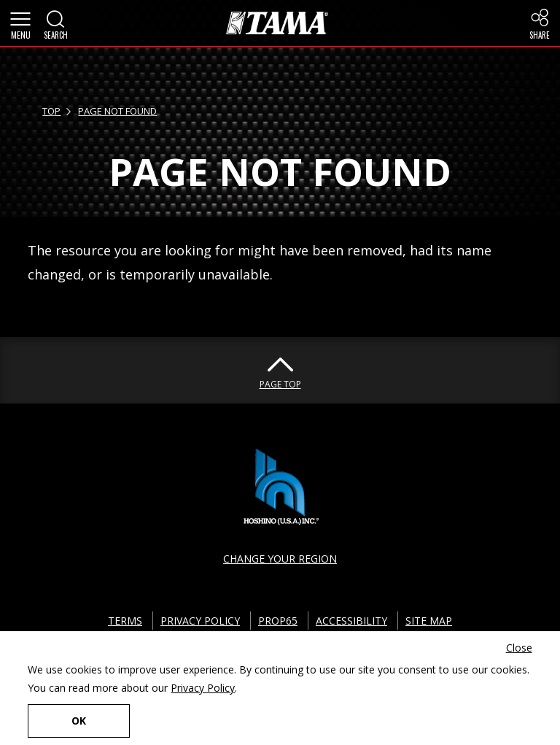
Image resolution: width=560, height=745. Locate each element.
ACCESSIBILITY (351, 621)
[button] (20, 23)
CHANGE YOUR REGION (280, 559)
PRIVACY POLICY (200, 621)
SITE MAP (429, 621)
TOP (51, 111)
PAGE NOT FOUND (117, 111)
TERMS (125, 621)
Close (519, 648)
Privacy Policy (203, 688)
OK (79, 721)
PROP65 (278, 621)
